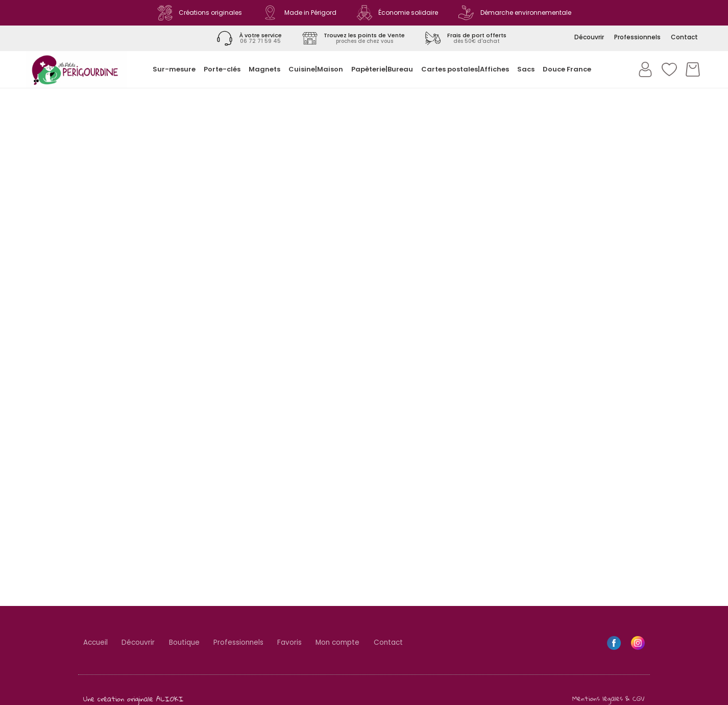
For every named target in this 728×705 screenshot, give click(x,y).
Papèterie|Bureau (382, 69)
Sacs (526, 69)
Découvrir (142, 643)
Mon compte (353, 643)
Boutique (191, 643)
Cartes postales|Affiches (465, 69)
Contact (407, 643)
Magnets (264, 69)
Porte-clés (222, 69)
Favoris (302, 643)
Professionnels (248, 643)
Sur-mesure (174, 69)
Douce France (567, 69)
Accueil (96, 643)
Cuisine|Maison (316, 69)
